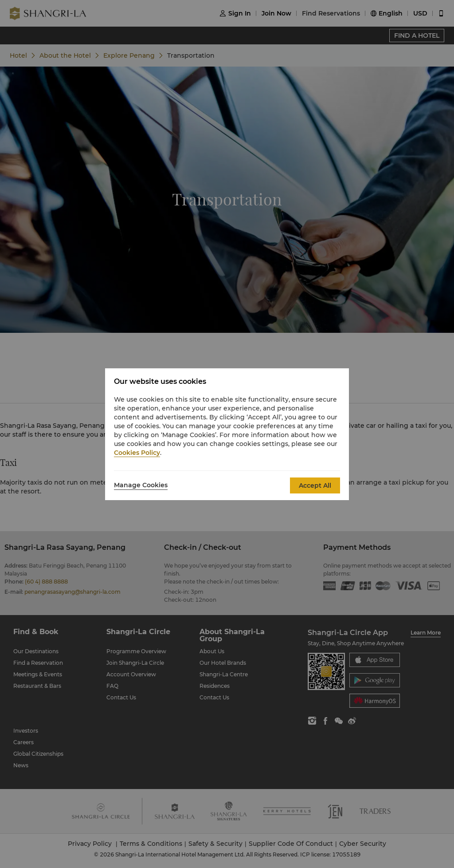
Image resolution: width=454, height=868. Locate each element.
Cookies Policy (137, 453)
